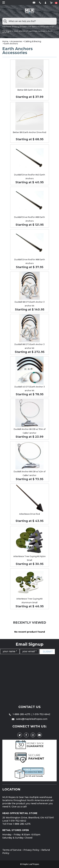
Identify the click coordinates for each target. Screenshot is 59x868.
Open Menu (4, 3)
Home (5, 41)
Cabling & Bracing (33, 41)
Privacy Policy (31, 850)
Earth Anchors (11, 44)
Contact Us (29, 707)
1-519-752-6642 (42, 714)
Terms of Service (12, 850)
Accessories (16, 41)
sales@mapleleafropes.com (30, 719)
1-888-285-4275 (20, 714)
